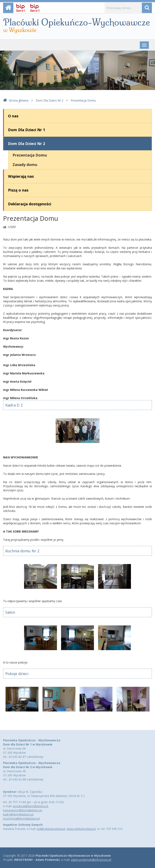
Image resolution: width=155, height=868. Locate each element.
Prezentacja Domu (83, 100)
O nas (13, 116)
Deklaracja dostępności (30, 204)
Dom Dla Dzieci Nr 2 (50, 100)
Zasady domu (25, 165)
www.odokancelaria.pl (81, 829)
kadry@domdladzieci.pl (18, 814)
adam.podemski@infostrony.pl (91, 860)
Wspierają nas (21, 176)
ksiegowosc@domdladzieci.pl (22, 810)
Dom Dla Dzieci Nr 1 (27, 130)
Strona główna (16, 100)
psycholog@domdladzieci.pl (21, 818)
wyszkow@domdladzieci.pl (30, 806)
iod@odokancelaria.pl (51, 829)
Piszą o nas (18, 190)
